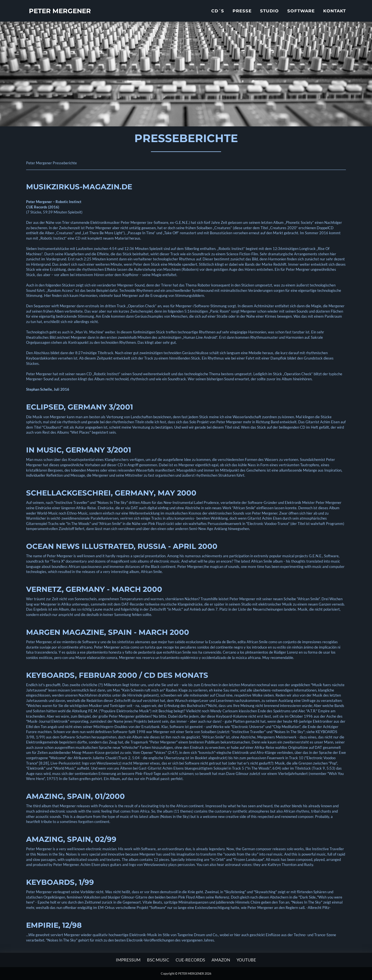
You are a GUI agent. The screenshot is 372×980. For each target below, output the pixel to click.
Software (301, 16)
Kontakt (335, 16)
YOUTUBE (246, 960)
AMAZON (221, 960)
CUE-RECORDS (190, 960)
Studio (269, 16)
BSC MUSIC (158, 960)
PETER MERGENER (67, 17)
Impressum (128, 960)
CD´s (218, 16)
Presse (242, 16)
